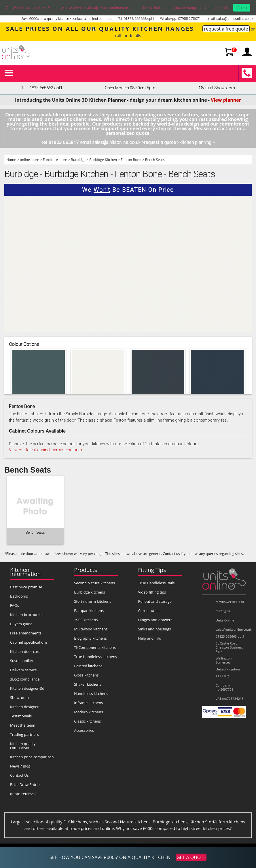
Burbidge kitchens (89, 592)
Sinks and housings (155, 629)
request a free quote (226, 29)
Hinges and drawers (155, 620)
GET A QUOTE (191, 857)
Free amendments (26, 633)
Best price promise (26, 587)
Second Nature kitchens (94, 583)
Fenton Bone (131, 160)
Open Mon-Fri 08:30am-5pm (130, 88)
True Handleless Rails (157, 583)
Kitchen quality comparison (23, 746)
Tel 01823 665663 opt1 (42, 88)
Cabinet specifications (29, 642)
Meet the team (23, 725)
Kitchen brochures (26, 615)
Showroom (19, 698)
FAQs (15, 605)
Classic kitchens (87, 721)
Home (11, 160)
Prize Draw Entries (26, 784)
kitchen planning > (197, 142)
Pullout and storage (155, 601)
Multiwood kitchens (91, 629)
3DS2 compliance (25, 679)
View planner (226, 100)
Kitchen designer (24, 707)
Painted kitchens (88, 666)
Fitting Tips (152, 570)
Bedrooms (19, 596)
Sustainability (21, 661)
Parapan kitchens (89, 611)
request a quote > (162, 142)
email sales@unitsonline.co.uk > (112, 142)
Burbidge (78, 160)
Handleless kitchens (91, 693)
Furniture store (55, 160)
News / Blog (20, 766)
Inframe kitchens (88, 703)
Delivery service (23, 670)
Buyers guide (21, 624)
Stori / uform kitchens (93, 601)
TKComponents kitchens (95, 647)
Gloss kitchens (86, 675)
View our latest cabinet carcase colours (45, 450)
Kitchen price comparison (32, 757)
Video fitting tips (152, 592)
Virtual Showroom (216, 88)
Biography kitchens (90, 638)
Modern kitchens (88, 712)
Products (86, 570)
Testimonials (21, 716)
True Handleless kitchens (95, 657)
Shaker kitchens (88, 684)
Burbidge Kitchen (103, 160)
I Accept (242, 8)
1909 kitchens (86, 620)
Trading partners (24, 734)
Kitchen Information (25, 572)
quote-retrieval (23, 794)
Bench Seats (155, 160)
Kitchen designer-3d (27, 688)
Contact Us (19, 775)
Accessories (84, 730)
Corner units (149, 611)
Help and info (150, 638)
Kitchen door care (25, 651)
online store (30, 160)
